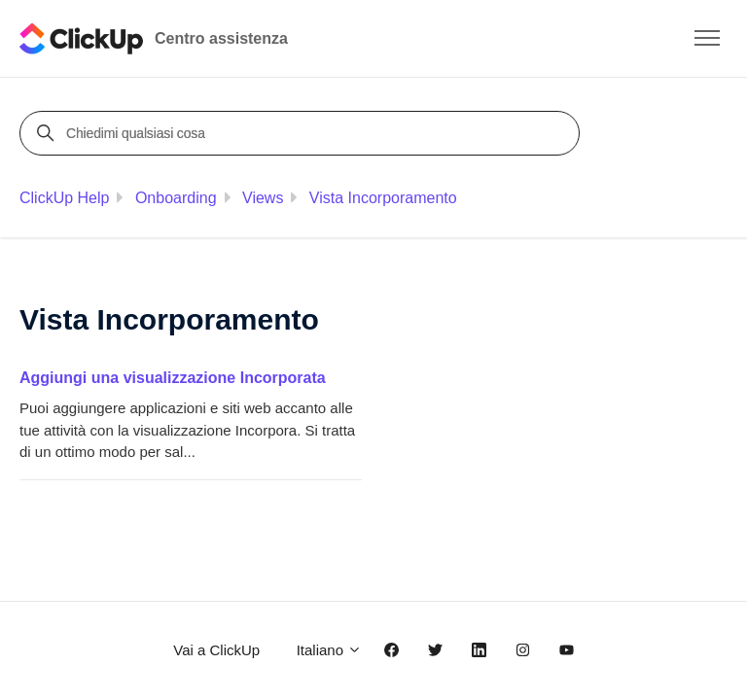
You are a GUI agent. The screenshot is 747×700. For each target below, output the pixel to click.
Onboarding (176, 198)
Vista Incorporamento (383, 198)
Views (263, 198)
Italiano (330, 650)
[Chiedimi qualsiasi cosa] (302, 133)
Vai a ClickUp (216, 650)
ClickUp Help (64, 198)
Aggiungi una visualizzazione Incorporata (173, 378)
